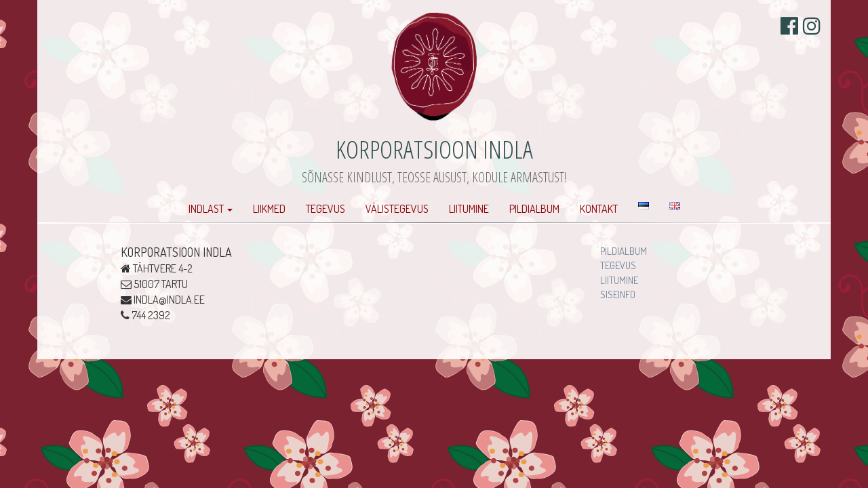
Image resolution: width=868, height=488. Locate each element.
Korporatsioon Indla (434, 149)
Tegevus (325, 209)
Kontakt (599, 209)
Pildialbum (534, 209)
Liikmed (269, 209)
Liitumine (469, 209)
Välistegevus (397, 209)
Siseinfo (618, 294)
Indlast (211, 209)
